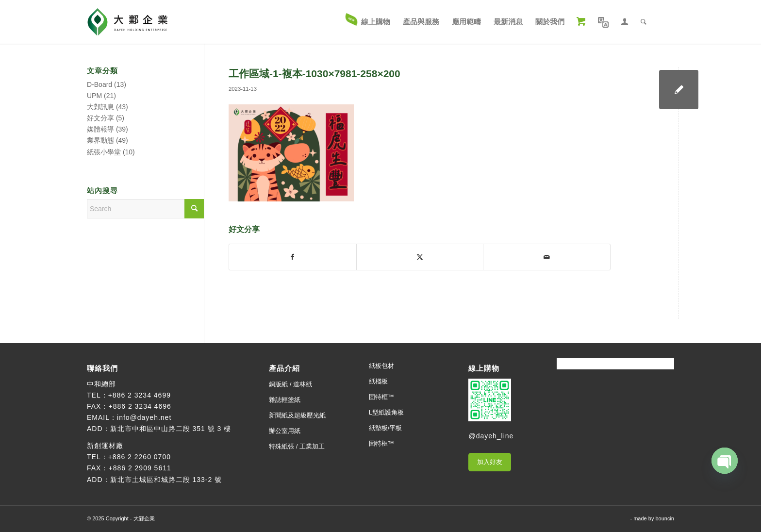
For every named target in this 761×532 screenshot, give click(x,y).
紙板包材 (381, 366)
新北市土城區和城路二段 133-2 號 (166, 480)
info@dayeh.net (144, 417)
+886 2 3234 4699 (140, 395)
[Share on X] (420, 257)
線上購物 (484, 368)
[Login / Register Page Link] (625, 22)
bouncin (665, 518)
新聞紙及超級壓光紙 (297, 415)
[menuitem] (368, 22)
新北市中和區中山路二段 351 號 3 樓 (171, 429)
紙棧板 (378, 381)
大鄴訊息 (100, 107)
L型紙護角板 (386, 412)
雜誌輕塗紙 (285, 400)
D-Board (99, 84)
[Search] (644, 22)
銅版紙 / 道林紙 (290, 384)
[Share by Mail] (547, 257)
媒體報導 (100, 129)
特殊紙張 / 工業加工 (297, 446)
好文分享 (100, 118)
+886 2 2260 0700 (140, 457)
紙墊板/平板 (386, 428)
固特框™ (381, 397)
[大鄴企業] (127, 22)
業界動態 (100, 140)
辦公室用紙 (285, 431)
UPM (94, 96)
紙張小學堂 (104, 152)
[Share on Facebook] (293, 257)
